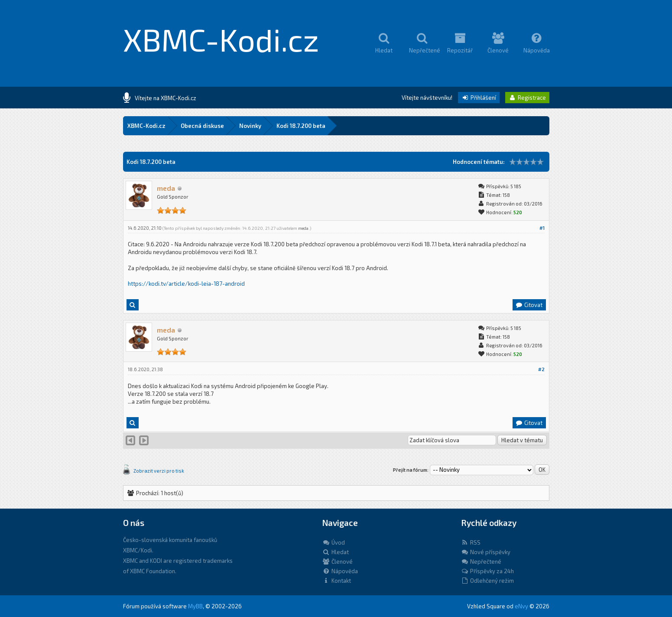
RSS (471, 542)
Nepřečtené (481, 562)
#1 (542, 228)
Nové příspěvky (486, 552)
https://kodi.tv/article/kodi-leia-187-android (186, 284)
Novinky (250, 126)
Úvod (334, 542)
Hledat (336, 552)
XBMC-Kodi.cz (221, 39)
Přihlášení (479, 98)
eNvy (521, 606)
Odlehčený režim (487, 581)
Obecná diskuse (202, 126)
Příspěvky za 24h (487, 571)
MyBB (195, 606)
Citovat (529, 305)
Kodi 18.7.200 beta (301, 126)
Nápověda (340, 571)
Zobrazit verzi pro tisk (159, 471)
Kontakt (337, 581)
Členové (338, 562)
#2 (541, 369)
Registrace (527, 98)
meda (303, 228)
